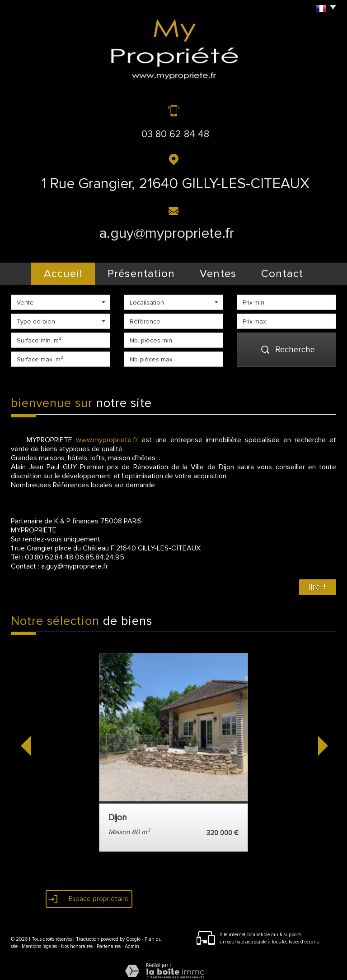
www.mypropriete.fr (107, 434)
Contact (297, 271)
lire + (318, 581)
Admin (132, 941)
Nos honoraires (77, 941)
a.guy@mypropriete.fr (166, 233)
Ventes (220, 271)
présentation (134, 271)
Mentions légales (39, 941)
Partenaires (109, 941)
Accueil (49, 271)
